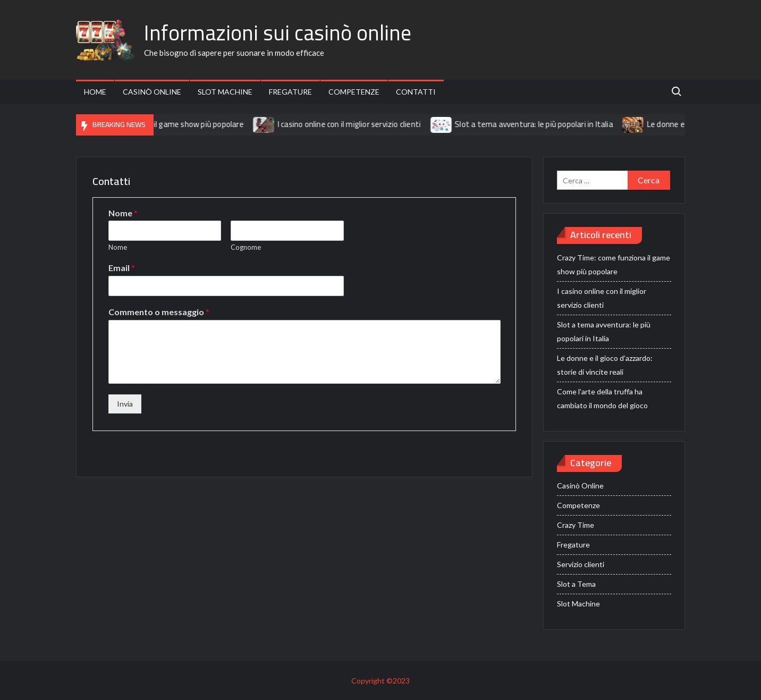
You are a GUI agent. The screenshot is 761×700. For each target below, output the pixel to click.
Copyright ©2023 (380, 681)
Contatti (416, 92)
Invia (125, 404)
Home (95, 92)
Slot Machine (225, 92)
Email (122, 268)
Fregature (290, 92)
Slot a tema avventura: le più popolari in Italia (542, 124)
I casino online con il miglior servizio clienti (357, 124)
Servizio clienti (581, 564)
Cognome (246, 247)
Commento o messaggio (159, 312)
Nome (123, 213)
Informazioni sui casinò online (278, 33)
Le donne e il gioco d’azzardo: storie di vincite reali (605, 365)
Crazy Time (576, 525)
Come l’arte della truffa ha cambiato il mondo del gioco (602, 398)
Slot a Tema (576, 584)
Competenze (354, 92)
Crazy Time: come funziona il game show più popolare (158, 124)
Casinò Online (152, 92)
